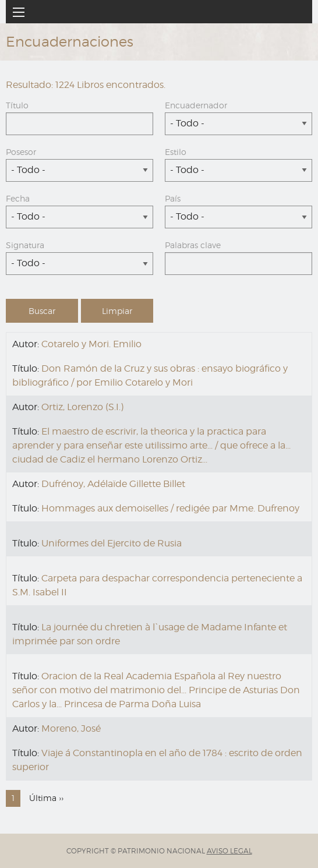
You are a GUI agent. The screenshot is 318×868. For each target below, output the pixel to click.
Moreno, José (71, 728)
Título (17, 105)
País (173, 198)
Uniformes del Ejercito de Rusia (112, 543)
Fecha (18, 198)
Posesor (21, 152)
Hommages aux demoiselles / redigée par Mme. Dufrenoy (170, 508)
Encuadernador (196, 105)
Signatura (25, 245)
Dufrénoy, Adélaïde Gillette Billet (113, 484)
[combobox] (239, 124)
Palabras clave (193, 245)
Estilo (176, 152)
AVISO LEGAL (229, 851)
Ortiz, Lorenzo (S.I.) (82, 407)
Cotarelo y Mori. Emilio (91, 344)
